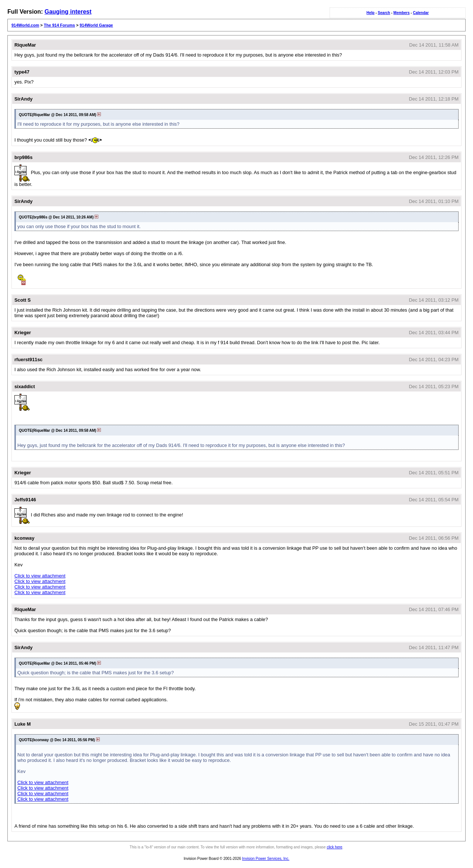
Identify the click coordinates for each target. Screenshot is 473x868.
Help (371, 13)
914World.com (25, 25)
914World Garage (96, 25)
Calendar (421, 13)
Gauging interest (68, 12)
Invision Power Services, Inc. (266, 859)
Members (402, 13)
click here (334, 847)
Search (384, 13)
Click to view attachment (40, 576)
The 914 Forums (59, 25)
